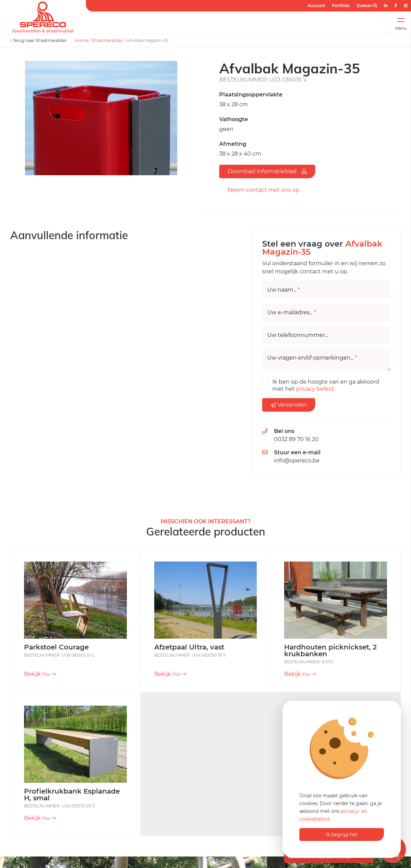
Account (316, 6)
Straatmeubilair (107, 40)
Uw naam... (283, 290)
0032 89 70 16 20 (296, 439)
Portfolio (341, 6)
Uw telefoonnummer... (298, 335)
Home (82, 40)
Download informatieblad (267, 171)
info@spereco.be (297, 461)
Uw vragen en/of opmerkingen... (312, 358)
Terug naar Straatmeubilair (39, 40)
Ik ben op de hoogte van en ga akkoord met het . (326, 385)
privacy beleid (315, 389)
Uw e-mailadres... (292, 313)
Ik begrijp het (342, 835)
